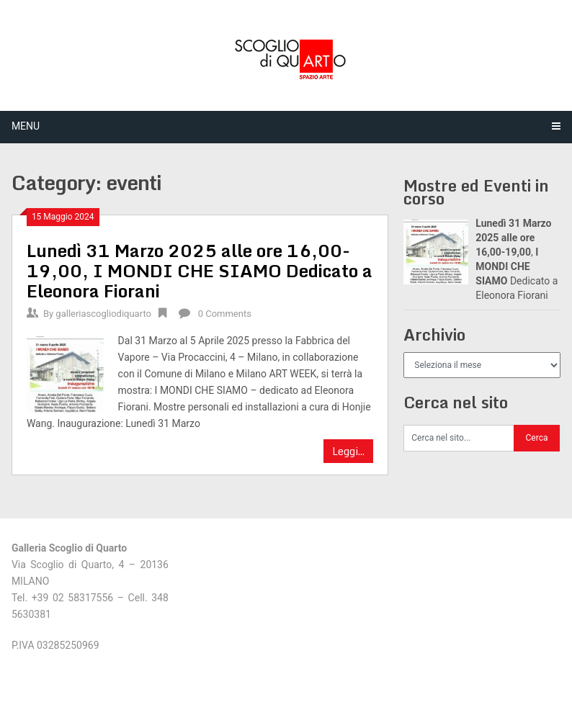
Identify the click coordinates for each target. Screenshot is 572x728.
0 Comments (225, 314)
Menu (26, 126)
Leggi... (348, 451)
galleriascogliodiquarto (103, 314)
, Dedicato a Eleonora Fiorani (200, 270)
